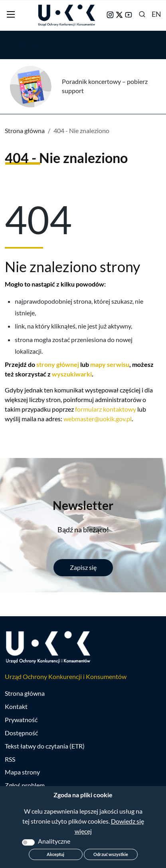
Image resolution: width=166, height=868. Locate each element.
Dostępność (21, 733)
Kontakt (16, 706)
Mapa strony (22, 772)
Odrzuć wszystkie (111, 854)
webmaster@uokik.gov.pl (98, 419)
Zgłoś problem (25, 785)
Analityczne (54, 841)
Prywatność (21, 720)
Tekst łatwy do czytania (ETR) (45, 746)
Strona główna (25, 130)
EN (156, 14)
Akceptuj (55, 854)
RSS (10, 759)
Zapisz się (83, 567)
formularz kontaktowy (106, 409)
